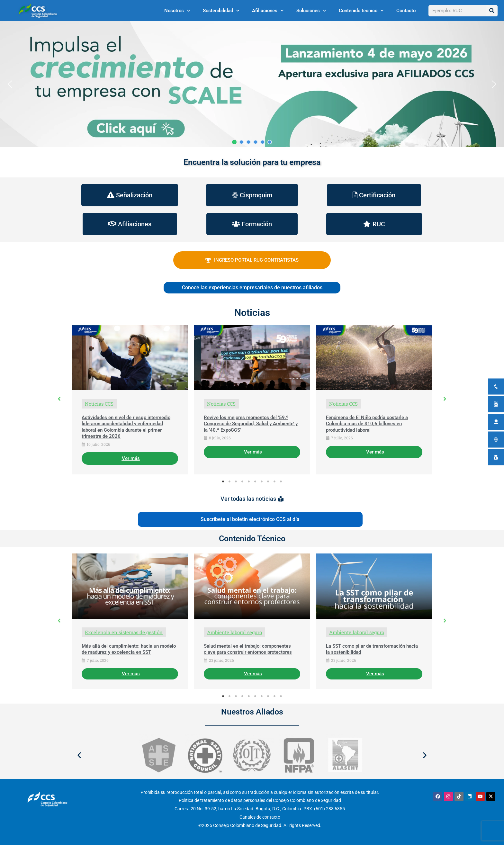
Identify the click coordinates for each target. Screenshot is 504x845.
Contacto (406, 11)
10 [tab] (281, 481)
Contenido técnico (361, 11)
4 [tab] (242, 481)
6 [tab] (255, 481)
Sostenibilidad (221, 11)
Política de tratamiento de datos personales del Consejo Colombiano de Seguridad (260, 800)
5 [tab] (249, 481)
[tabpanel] (130, 400)
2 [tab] (230, 481)
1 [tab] (223, 481)
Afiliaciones (268, 11)
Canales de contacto (260, 817)
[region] (252, 84)
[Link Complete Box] (130, 400)
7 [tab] (262, 481)
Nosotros (177, 11)
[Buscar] (492, 11)
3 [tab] (236, 481)
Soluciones (311, 11)
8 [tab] (268, 481)
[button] (252, 84)
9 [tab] (274, 481)
